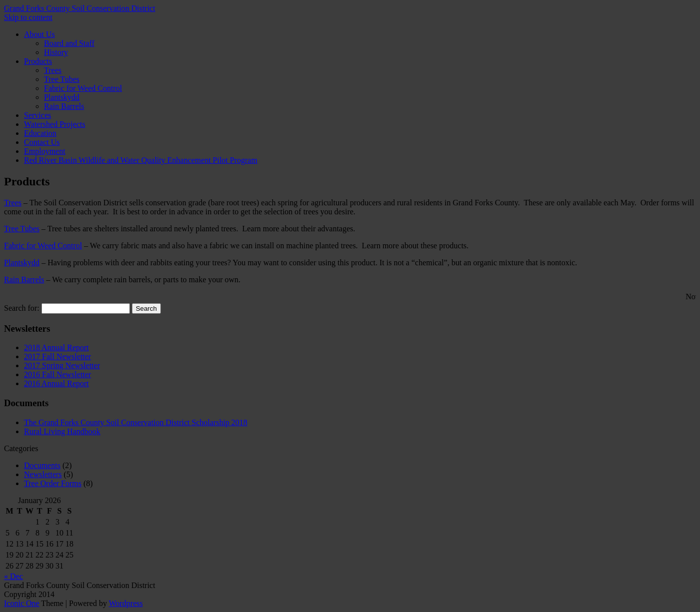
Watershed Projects (55, 124)
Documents (42, 465)
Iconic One (22, 603)
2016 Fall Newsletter (57, 374)
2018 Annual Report (56, 347)
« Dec (13, 576)
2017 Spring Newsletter (62, 365)
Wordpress (126, 603)
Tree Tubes (62, 79)
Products (38, 61)
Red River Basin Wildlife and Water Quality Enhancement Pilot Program (141, 160)
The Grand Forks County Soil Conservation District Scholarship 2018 (136, 422)
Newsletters (43, 474)
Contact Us (42, 142)
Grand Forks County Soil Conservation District (80, 8)
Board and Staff (69, 43)
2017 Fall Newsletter (57, 356)
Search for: (22, 308)
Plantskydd (62, 97)
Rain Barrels (64, 106)
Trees (53, 70)
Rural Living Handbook (62, 431)
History (56, 52)
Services (37, 115)
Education (40, 133)
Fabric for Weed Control (83, 88)
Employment (45, 151)
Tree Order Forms (53, 483)
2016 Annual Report (56, 383)
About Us (39, 34)
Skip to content (28, 17)
